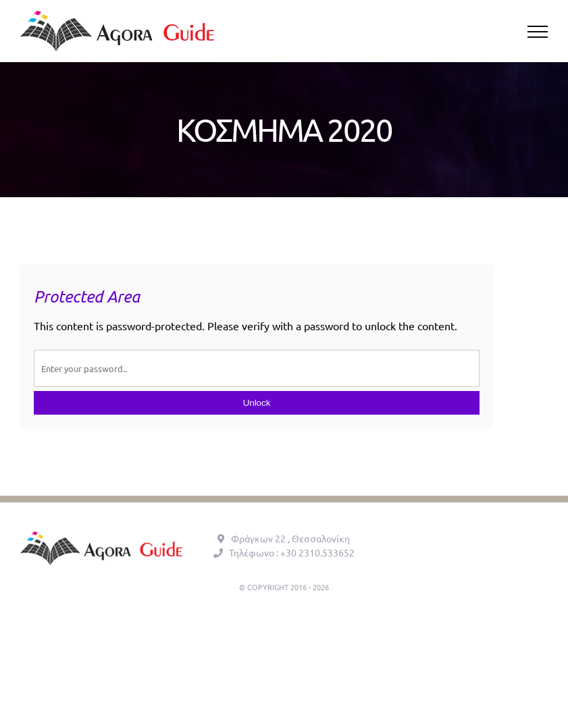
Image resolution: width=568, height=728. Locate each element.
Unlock (257, 403)
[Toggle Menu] (538, 32)
